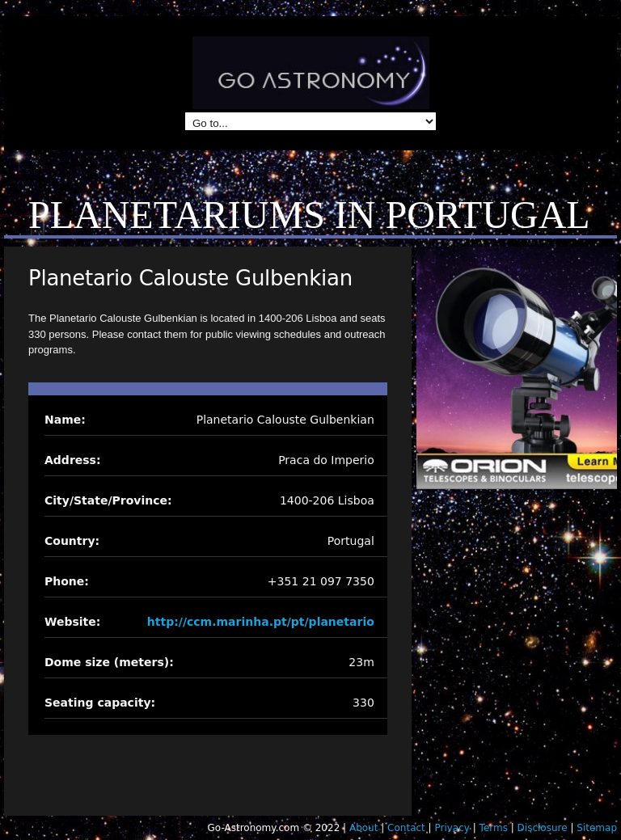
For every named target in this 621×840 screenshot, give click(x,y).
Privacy (452, 828)
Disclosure (543, 828)
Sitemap (597, 828)
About (363, 828)
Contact (406, 828)
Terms (494, 828)
